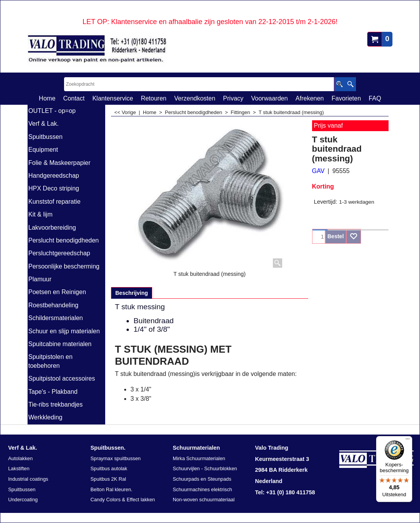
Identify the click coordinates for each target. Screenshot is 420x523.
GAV (318, 171)
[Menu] (408, 441)
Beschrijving (132, 293)
